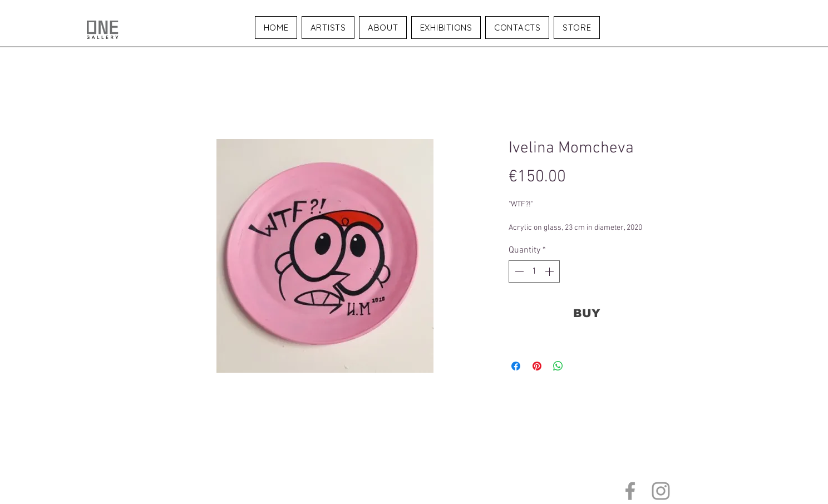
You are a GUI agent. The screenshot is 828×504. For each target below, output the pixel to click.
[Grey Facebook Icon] (630, 491)
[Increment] (550, 271)
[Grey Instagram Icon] (661, 491)
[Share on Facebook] (516, 366)
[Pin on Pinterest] (537, 366)
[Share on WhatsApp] (558, 366)
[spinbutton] (534, 271)
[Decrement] (518, 271)
